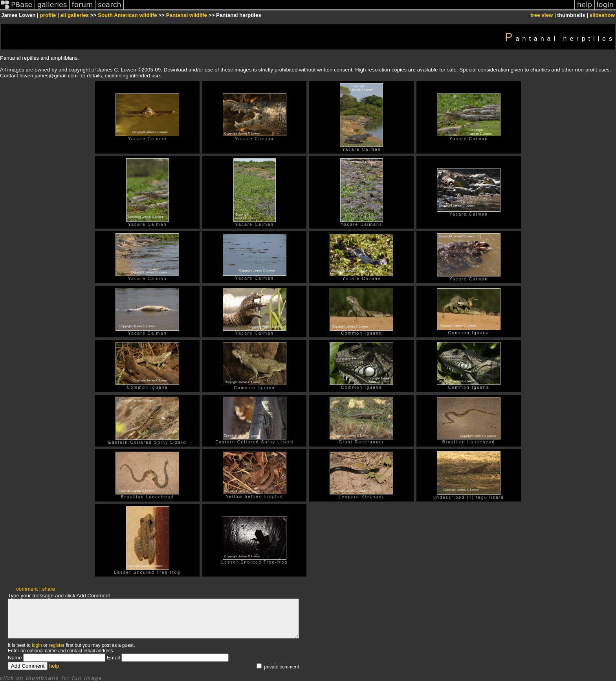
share (49, 589)
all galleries (74, 15)
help (54, 666)
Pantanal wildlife (187, 15)
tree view (542, 15)
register (57, 645)
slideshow (602, 15)
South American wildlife (127, 15)
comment (27, 589)
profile (48, 15)
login (37, 645)
